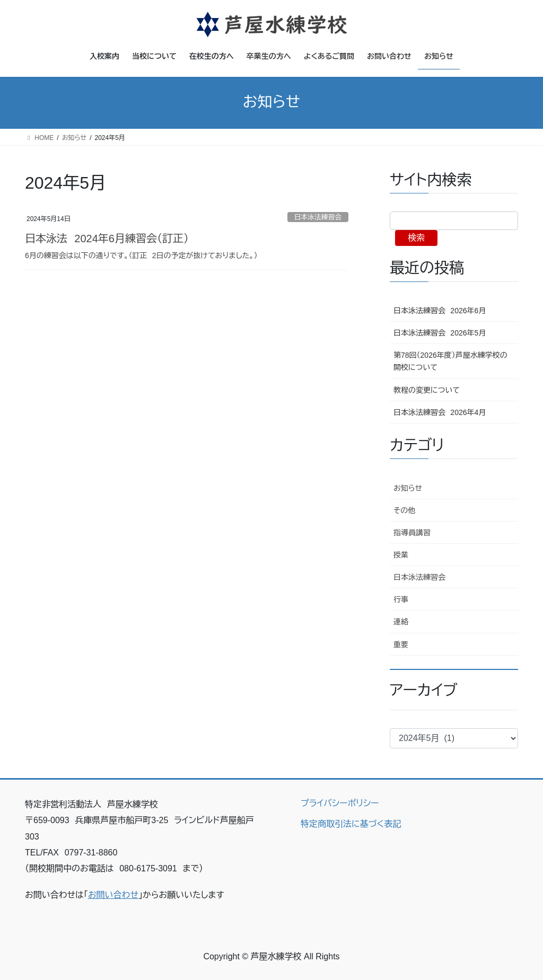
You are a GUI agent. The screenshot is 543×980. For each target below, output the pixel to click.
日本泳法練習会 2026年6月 (440, 311)
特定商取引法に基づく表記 (351, 824)
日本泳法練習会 (318, 217)
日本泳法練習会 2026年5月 (440, 333)
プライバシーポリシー (340, 803)
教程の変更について (427, 390)
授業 (401, 555)
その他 (404, 510)
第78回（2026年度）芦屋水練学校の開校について (450, 361)
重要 (401, 644)
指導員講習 (412, 533)
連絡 (401, 622)
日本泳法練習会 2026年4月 (440, 412)
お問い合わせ (113, 895)
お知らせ (408, 488)
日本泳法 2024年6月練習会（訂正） (107, 239)
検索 (416, 238)
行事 (401, 599)
